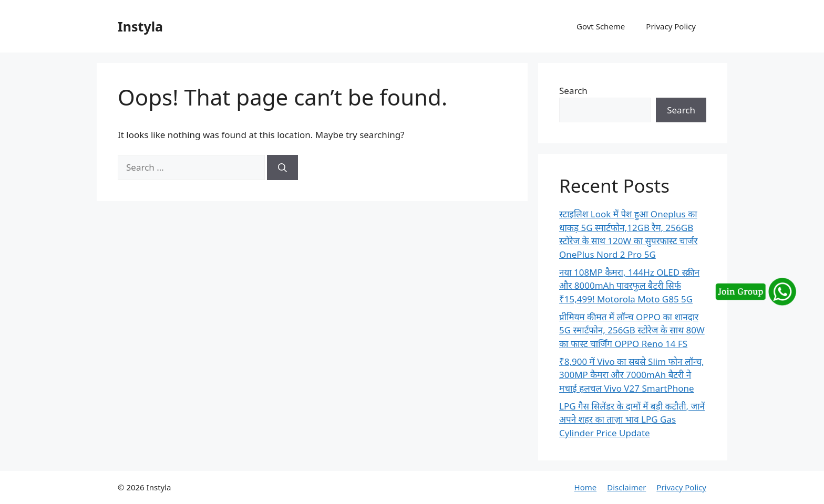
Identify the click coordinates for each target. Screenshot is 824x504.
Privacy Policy (671, 26)
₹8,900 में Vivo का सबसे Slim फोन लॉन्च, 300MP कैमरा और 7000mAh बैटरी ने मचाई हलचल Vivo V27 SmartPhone (632, 375)
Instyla (140, 26)
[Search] (282, 167)
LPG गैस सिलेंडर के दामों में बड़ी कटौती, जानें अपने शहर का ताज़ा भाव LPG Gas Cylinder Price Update (632, 419)
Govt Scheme (601, 26)
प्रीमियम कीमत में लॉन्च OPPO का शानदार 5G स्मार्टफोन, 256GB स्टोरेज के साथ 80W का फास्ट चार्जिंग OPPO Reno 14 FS (632, 330)
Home (586, 487)
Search (573, 91)
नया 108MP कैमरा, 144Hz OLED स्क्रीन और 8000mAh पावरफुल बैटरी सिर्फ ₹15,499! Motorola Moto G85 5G (629, 286)
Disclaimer (626, 487)
